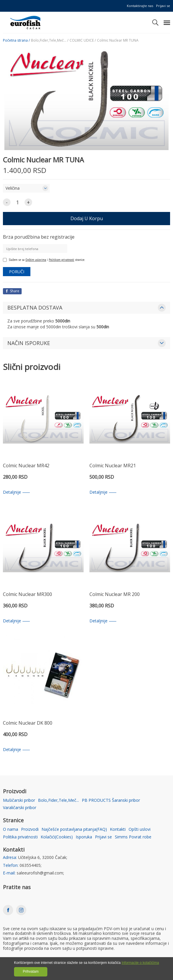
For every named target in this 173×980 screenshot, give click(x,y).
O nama (11, 829)
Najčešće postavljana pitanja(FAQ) (74, 829)
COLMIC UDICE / (83, 40)
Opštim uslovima (36, 260)
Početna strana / (16, 40)
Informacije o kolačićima (140, 963)
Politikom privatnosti (62, 260)
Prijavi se (163, 6)
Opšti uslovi (140, 829)
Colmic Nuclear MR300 (27, 595)
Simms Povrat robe (133, 837)
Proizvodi (30, 829)
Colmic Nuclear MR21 (113, 466)
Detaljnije (16, 492)
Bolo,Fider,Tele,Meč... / (50, 40)
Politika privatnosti (20, 837)
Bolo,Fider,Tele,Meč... (58, 800)
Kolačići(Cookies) (57, 837)
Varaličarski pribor (20, 808)
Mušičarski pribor (19, 800)
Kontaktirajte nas (140, 6)
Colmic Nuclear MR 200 (115, 595)
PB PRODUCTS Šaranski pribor (111, 800)
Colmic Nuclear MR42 (26, 466)
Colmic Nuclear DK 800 (28, 723)
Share (12, 291)
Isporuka (84, 837)
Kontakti (118, 829)
